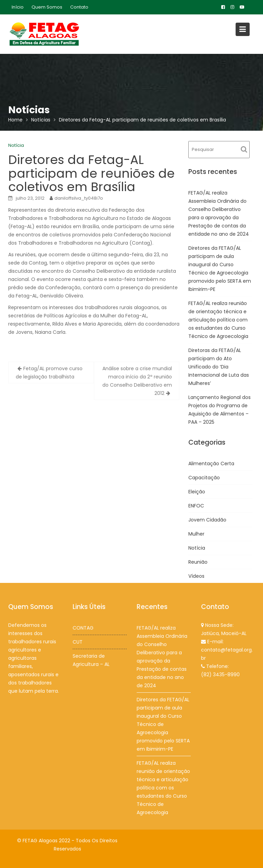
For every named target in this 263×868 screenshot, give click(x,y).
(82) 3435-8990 (220, 674)
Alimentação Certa (211, 464)
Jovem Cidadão (207, 520)
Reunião (198, 562)
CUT (78, 642)
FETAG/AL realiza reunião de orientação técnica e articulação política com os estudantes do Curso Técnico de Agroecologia (218, 320)
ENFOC (196, 506)
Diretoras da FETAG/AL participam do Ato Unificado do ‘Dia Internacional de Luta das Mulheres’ (219, 367)
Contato (79, 7)
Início (18, 7)
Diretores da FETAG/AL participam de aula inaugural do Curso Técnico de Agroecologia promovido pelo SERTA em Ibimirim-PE (163, 724)
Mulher (196, 534)
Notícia (16, 145)
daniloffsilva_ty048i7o (79, 198)
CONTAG (83, 628)
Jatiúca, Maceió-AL (224, 633)
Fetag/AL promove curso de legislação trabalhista (49, 373)
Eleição (197, 492)
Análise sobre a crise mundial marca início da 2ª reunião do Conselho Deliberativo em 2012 (137, 381)
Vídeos (196, 576)
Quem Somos (47, 7)
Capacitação (204, 478)
